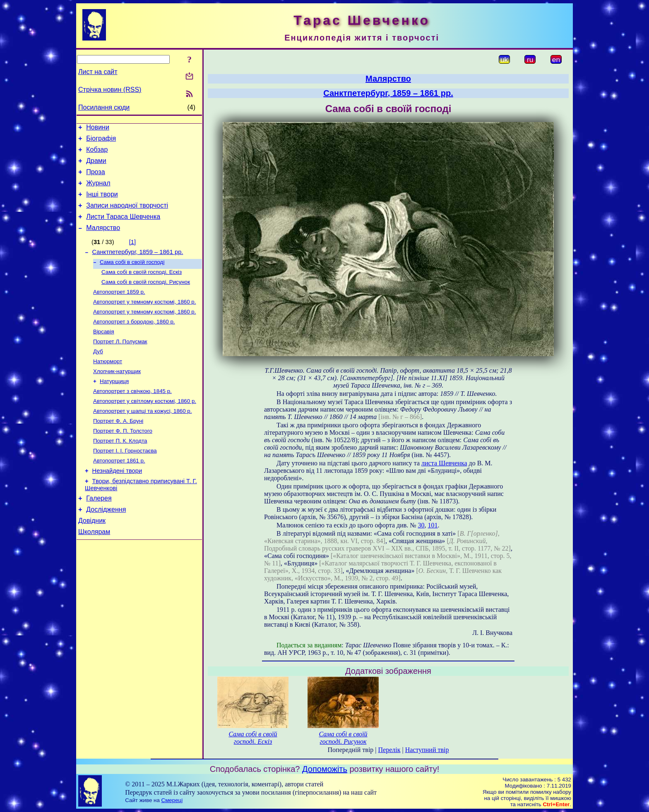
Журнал (98, 190)
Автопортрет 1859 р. (119, 309)
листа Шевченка (444, 463)
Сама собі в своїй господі (132, 277)
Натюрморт (108, 384)
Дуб (98, 373)
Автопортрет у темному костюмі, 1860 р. (144, 320)
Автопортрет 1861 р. (119, 492)
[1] (132, 254)
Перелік (389, 750)
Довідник (92, 558)
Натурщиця (114, 406)
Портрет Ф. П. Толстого (123, 459)
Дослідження (106, 545)
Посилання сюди (104, 107)
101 (433, 525)
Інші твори (102, 203)
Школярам (94, 570)
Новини (98, 128)
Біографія (101, 141)
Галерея (99, 533)
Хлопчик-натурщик (117, 395)
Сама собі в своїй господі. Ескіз (142, 287)
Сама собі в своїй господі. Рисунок (146, 298)
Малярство (103, 240)
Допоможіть (325, 769)
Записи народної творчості (127, 215)
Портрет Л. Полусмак (120, 363)
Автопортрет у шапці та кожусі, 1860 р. (142, 438)
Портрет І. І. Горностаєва (125, 481)
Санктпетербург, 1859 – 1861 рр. (138, 266)
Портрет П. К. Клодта (120, 470)
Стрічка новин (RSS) (110, 90)
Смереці (172, 800)
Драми (96, 166)
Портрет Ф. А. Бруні (118, 449)
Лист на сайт (98, 72)
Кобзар (97, 153)
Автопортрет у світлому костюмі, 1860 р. (145, 427)
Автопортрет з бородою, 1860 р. (134, 341)
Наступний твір (427, 750)
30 (421, 525)
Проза (95, 178)
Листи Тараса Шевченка (123, 228)
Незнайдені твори (117, 503)
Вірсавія (104, 352)
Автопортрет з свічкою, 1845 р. (132, 416)
